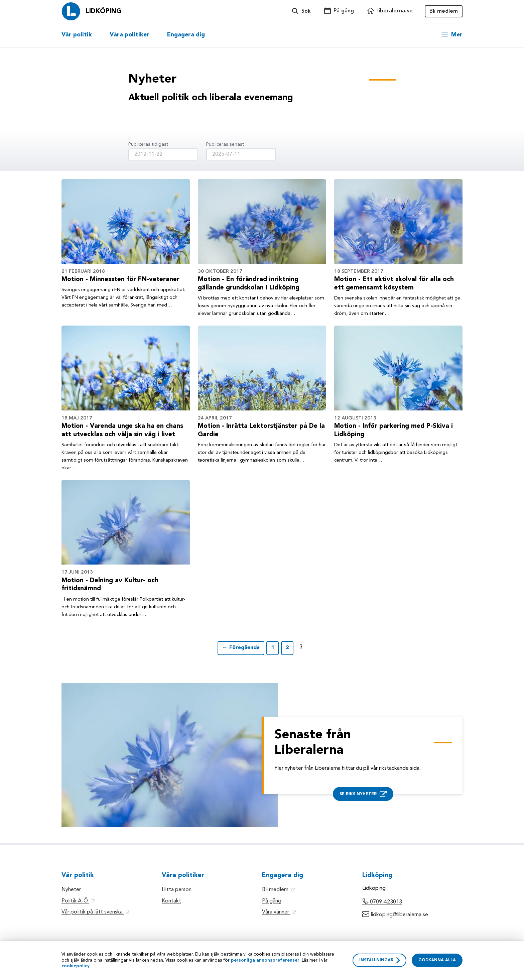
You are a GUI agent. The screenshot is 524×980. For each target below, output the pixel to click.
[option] (81, 35)
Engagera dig (186, 35)
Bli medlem (444, 11)
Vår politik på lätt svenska (95, 912)
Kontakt (171, 901)
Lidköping (104, 11)
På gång (272, 901)
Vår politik (77, 35)
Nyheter (71, 890)
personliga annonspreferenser (265, 960)
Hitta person (177, 890)
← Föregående (241, 648)
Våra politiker (129, 35)
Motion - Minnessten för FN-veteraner (120, 279)
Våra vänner (279, 912)
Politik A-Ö (78, 901)
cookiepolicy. (76, 966)
